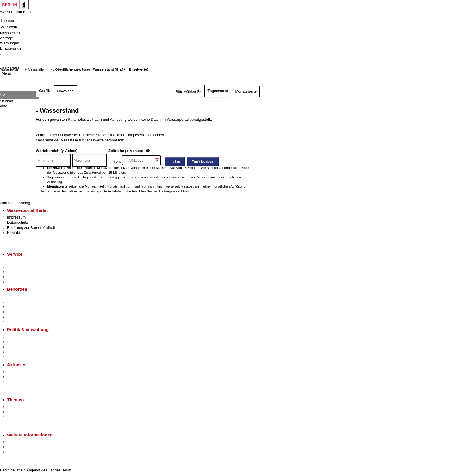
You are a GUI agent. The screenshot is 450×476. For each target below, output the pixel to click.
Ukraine (14, 387)
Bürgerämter (18, 312)
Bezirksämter (18, 307)
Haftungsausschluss (174, 191)
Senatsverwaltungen (24, 302)
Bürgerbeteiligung (22, 347)
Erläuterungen (12, 48)
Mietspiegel (17, 422)
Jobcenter (15, 317)
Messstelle (36, 69)
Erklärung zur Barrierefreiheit (31, 228)
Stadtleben (16, 457)
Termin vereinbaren (23, 267)
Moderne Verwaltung (24, 417)
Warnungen (10, 43)
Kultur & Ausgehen (23, 442)
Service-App (17, 261)
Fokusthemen (19, 407)
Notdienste (16, 277)
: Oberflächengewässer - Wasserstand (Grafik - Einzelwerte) (101, 69)
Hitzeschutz (17, 392)
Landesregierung (21, 336)
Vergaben (15, 357)
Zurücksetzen (203, 162)
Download (65, 91)
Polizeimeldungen (22, 377)
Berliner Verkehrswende (27, 412)
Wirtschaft (15, 452)
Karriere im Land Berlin (26, 342)
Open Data (16, 352)
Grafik (44, 91)
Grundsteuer (18, 427)
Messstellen (10, 33)
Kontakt (13, 233)
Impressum (16, 217)
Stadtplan (15, 462)
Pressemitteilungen (23, 372)
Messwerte (9, 27)
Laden (175, 162)
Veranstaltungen (21, 382)
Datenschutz (18, 222)
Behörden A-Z (19, 296)
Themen (7, 21)
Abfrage (7, 38)
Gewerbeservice (21, 282)
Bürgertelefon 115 (22, 272)
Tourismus (16, 447)
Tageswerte (218, 91)
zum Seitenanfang (15, 203)
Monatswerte (246, 91)
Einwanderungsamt (23, 322)
